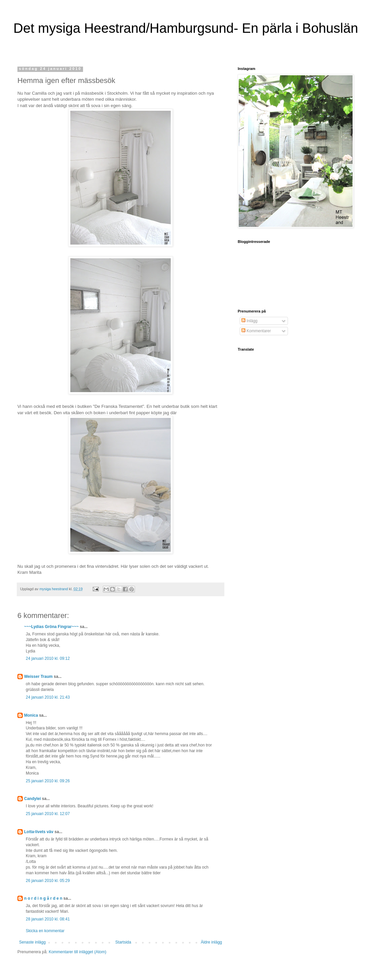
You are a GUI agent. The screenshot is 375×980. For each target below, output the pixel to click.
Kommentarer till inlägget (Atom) (77, 952)
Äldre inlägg (211, 942)
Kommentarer (256, 331)
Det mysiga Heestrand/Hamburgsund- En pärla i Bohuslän (186, 28)
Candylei (32, 799)
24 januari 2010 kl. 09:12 (48, 658)
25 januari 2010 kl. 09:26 (48, 781)
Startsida (123, 942)
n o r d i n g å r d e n (43, 898)
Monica (31, 715)
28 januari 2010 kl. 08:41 (48, 919)
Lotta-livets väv (39, 832)
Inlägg (249, 321)
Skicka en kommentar (45, 931)
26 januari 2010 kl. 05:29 (48, 881)
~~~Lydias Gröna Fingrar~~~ (51, 627)
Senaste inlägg (32, 942)
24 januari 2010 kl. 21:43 (48, 697)
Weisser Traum (38, 677)
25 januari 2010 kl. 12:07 (48, 814)
